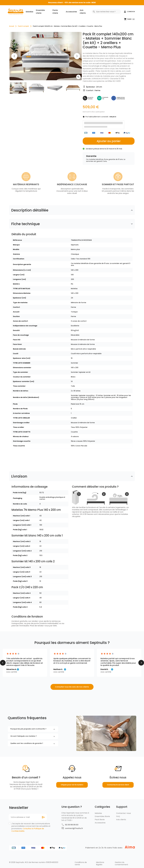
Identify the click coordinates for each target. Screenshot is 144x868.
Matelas (30, 12)
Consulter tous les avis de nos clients (72, 687)
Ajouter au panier (109, 141)
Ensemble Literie (40, 12)
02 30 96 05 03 (72, 825)
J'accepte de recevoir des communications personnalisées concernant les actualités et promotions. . (31, 827)
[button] (129, 12)
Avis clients (83, 12)
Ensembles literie (102, 816)
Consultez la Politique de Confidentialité (28, 830)
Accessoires (71, 12)
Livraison (19, 476)
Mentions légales (100, 863)
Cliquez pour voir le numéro (72, 785)
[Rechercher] (106, 12)
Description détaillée (30, 210)
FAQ (118, 816)
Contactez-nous (123, 813)
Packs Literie (55, 12)
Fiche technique (26, 224)
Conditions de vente (81, 863)
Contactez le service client (118, 785)
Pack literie (100, 820)
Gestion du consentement (121, 863)
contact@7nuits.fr (74, 828)
